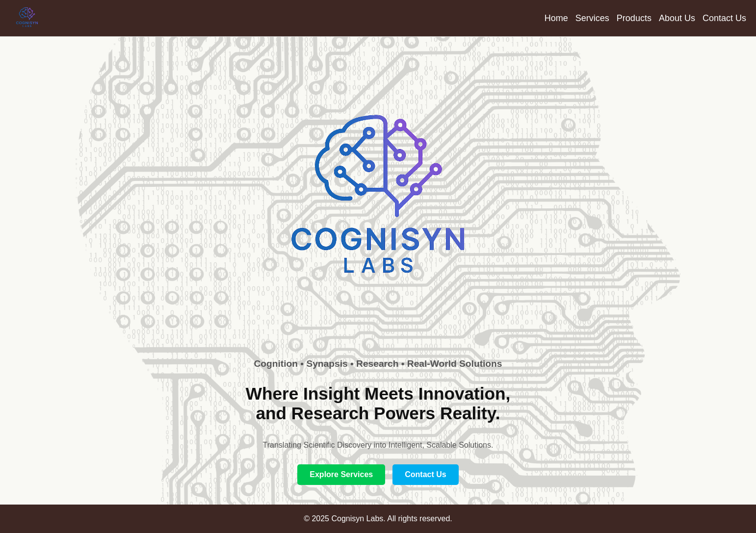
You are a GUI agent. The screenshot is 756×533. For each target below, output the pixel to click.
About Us (677, 18)
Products (634, 18)
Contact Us (724, 18)
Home (556, 18)
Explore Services (341, 474)
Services (592, 18)
